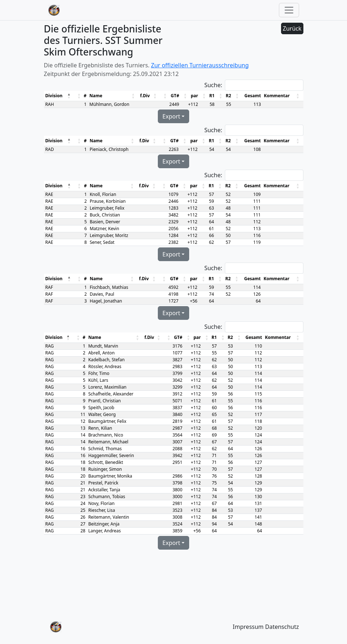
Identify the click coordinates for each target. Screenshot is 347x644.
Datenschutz (282, 627)
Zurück (292, 28)
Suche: (213, 85)
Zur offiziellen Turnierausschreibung (200, 65)
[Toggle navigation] (289, 10)
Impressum (248, 627)
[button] (69, 96)
